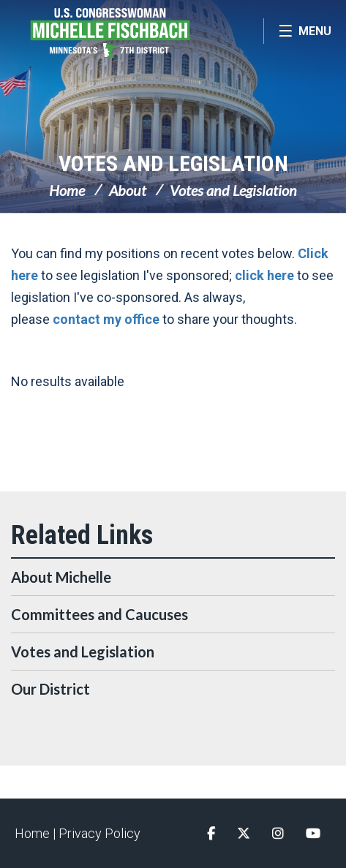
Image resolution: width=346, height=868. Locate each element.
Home (67, 190)
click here (264, 275)
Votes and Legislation (173, 163)
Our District (50, 689)
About (128, 190)
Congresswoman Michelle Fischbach (132, 33)
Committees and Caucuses (99, 614)
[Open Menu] (305, 31)
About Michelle (61, 577)
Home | (37, 833)
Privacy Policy (99, 833)
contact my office (106, 319)
